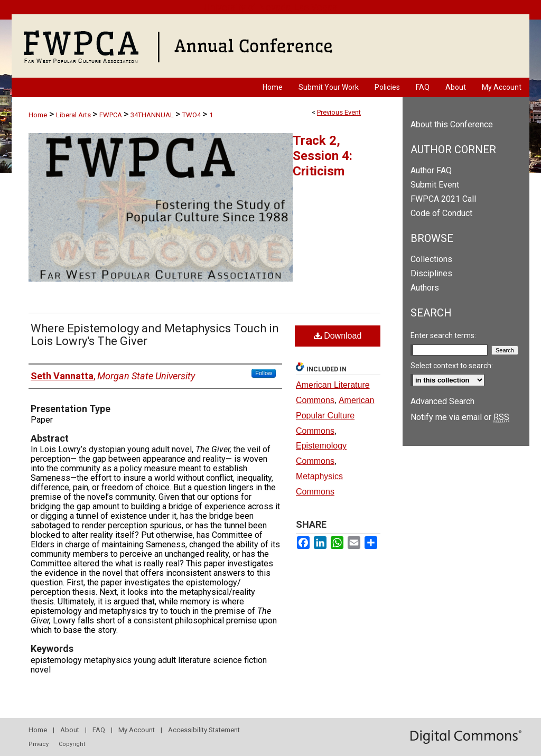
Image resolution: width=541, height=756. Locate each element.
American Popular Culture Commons (335, 416)
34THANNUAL (153, 115)
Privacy (39, 744)
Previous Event (339, 112)
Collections (431, 259)
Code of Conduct (441, 213)
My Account (137, 730)
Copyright (72, 744)
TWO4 (192, 115)
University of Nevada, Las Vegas (271, 7)
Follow (264, 373)
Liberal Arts (74, 115)
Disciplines (431, 273)
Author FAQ (431, 170)
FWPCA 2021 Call (443, 199)
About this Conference (452, 124)
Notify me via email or (460, 417)
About (70, 730)
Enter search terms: (443, 335)
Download (338, 336)
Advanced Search (442, 401)
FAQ (99, 730)
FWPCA (111, 115)
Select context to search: (452, 366)
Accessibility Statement (204, 730)
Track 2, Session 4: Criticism (323, 156)
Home (38, 115)
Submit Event (435, 185)
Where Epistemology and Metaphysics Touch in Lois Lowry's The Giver (155, 335)
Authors (425, 288)
